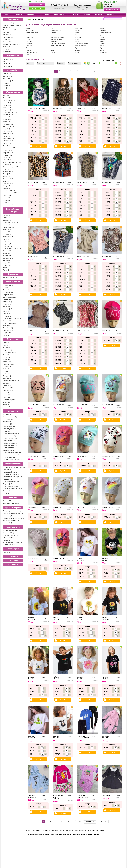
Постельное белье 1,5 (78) (12, 472)
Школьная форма (31, 52)
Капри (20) (6, 129)
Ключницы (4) (8, 424)
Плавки (102, 41)
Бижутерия (13, 498)
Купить (38, 146)
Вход (31, 2)
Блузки (53, 29)
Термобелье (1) (8, 328)
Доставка (98, 14)
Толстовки (103, 46)
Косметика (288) (8, 516)
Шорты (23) (7, 263)
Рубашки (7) (7, 378)
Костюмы (54, 35)
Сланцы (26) (7, 40)
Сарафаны (103, 44)
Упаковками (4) (8, 205)
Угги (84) (6, 49)
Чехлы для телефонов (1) (11, 455)
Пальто (77, 41)
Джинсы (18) (7, 300)
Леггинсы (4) (7, 367)
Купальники (103, 35)
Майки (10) (7, 311)
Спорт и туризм (13, 549)
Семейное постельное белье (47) (14, 489)
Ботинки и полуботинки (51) (12, 25)
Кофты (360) (7, 120)
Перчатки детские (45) (10, 429)
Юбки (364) (7, 200)
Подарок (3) (7, 431)
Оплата (87, 14)
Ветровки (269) (8, 295)
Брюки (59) (7, 218)
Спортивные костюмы (58, 44)
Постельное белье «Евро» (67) (13, 477)
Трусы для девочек (81, 46)
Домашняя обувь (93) (10, 30)
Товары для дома (13, 527)
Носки (28, 39)
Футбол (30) (7, 553)
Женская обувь (13, 19)
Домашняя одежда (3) (10, 352)
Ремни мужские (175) (10, 438)
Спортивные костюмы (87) (12, 381)
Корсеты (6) (7, 136)
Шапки (53, 50)
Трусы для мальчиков (57, 46)
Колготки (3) (7, 355)
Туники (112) (7, 176)
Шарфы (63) (7, 288)
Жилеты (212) (7, 302)
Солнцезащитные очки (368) (12, 453)
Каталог (19, 14)
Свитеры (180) (8, 165)
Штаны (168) (7, 265)
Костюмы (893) (8, 362)
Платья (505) (7, 242)
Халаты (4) (6, 261)
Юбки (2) (6, 405)
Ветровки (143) (8, 153)
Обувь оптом (13, 557)
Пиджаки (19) (7, 244)
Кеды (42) (6, 33)
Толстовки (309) (8, 179)
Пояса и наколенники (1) (11, 434)
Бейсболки (79, 29)
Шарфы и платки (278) (10, 193)
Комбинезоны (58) (9, 134)
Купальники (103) (9, 139)
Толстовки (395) (8, 326)
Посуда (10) (7, 540)
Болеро (102, 29)
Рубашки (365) (8, 160)
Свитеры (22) (7, 251)
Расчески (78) (7, 523)
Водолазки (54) (8, 292)
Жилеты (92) (7, 117)
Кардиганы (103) (8, 227)
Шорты (102, 50)
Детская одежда (13, 339)
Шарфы (78, 50)
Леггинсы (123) (8, 141)
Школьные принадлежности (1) (13, 460)
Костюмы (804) (8, 234)
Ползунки (54, 41)
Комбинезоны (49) (9, 364)
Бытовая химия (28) (9, 545)
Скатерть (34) (7, 491)
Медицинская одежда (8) (11, 278)
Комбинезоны (80, 35)
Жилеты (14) (7, 225)
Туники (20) (7, 253)
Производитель (74, 63)
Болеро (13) (7, 105)
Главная (8, 14)
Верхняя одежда (56, 31)
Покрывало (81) (8, 479)
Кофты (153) (7, 304)
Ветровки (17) (8, 350)
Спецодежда (13, 274)
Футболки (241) (8, 258)
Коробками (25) (8, 51)
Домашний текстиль (13, 464)
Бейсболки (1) (8, 108)
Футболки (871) (8, 330)
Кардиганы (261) (8, 127)
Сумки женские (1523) (10, 446)
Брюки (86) (7, 343)
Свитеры (29, 46)
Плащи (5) (6, 203)
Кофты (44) (7, 359)
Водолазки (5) (8, 220)
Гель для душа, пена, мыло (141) (13, 511)
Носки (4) (6, 371)
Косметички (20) (8, 422)
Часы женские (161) (10, 457)
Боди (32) (6, 96)
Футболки (78, 48)
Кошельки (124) (8, 419)
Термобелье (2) (8, 172)
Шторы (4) (6, 493)
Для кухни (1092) (9, 533)
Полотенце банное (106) (11, 482)
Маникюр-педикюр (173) (11, 521)
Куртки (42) (7, 357)
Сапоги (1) (6, 86)
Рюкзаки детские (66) (10, 443)
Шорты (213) (7, 333)
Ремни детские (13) (9, 441)
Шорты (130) (7, 196)
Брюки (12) (7, 290)
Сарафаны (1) (7, 383)
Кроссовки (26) (8, 59)
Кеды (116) (7, 79)
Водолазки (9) (8, 348)
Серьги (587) (7, 501)
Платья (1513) (7, 150)
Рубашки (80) (7, 316)
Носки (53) (6, 314)
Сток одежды (13, 561)
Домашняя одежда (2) (10, 297)
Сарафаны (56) (8, 169)
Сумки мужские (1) (9, 448)
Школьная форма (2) (10, 400)
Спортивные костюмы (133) (12, 249)
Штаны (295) (7, 198)
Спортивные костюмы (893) (12, 319)
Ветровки (103, 31)
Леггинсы (78, 37)
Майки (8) (6, 369)
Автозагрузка (102, 822)
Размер (60, 63)
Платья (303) (7, 374)
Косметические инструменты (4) (13, 518)
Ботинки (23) (7, 74)
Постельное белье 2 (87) (11, 474)
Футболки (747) (8, 184)
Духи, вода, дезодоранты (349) (13, 513)
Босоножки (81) (8, 76)
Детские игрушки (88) (10, 417)
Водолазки (79, 31)
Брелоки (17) (7, 415)
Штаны (53, 52)
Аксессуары (13, 411)
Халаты (28, 50)
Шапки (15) (7, 393)
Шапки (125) (7, 335)
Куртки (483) (7, 307)
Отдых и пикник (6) (9, 538)
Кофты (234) (7, 230)
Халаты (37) (7, 188)
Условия (76, 14)
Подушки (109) (8, 484)
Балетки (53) (7, 28)
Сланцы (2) (7, 83)
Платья (77, 39)
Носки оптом (13, 565)
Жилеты (29, 54)
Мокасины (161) (8, 37)
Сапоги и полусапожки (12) (12, 44)
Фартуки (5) (7, 186)
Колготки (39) (7, 131)
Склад (44, 109)
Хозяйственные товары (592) (12, 543)
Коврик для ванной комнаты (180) (14, 467)
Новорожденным (56, 39)
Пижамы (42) (7, 376)
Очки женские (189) (10, 427)
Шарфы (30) (7, 395)
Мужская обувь (13, 56)
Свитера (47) (7, 321)
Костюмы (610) (8, 309)
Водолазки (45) (8, 110)
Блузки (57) (7, 215)
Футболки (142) (8, 390)
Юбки (77, 52)
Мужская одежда (13, 282)
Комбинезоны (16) (9, 237)
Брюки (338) (7, 103)
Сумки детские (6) (9, 450)
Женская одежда (13, 92)
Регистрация (38, 2)
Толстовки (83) (8, 256)
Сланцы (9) (7, 64)
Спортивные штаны (81, 44)
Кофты (28, 35)
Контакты (110, 14)
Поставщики (44, 14)
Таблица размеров (61, 14)
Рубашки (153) (8, 246)
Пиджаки (29, 41)
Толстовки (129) (8, 388)
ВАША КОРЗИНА (110, 2)
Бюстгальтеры (31, 31)
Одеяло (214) (7, 470)
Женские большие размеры (13, 210)
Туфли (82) (6, 47)
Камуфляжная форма (57, 37)
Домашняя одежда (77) (10, 223)
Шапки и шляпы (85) (10, 191)
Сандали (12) (7, 42)
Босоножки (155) (9, 23)
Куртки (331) (7, 122)
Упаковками (103, 52)
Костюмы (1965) (8, 124)
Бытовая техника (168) (10, 531)
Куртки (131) (7, 232)
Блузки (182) (7, 98)
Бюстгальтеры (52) (9, 100)
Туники (28, 48)
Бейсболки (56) (8, 285)
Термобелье (54, 48)
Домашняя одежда (32, 33)
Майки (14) (7, 239)
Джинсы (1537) (8, 115)
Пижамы (102, 39)
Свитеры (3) (7, 386)
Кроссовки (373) (8, 35)
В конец (92, 71)
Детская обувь (13, 70)
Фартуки (102, 48)
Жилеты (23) (7, 407)
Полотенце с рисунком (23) (12, 486)
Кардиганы (30, 37)
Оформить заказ (112, 10)
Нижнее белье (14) (9, 148)
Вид (28, 63)
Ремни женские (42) (10, 436)
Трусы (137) (7, 174)
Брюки (28, 29)
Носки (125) (7, 146)
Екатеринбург (82, 7)
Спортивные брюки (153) (11, 167)
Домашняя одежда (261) (11, 112)
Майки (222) (7, 143)
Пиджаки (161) (8, 155)
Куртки (77, 33)
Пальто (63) (7, 157)
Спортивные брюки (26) (11, 323)
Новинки (31, 14)
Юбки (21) (6, 268)
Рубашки (29, 44)
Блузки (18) (7, 345)
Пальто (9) (6, 270)
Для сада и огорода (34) (11, 535)
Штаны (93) (7, 402)
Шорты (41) (7, 397)
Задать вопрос (37, 5)
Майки (102, 37)
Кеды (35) (6, 61)
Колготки (54, 33)
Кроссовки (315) (8, 81)
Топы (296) (7, 181)
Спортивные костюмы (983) (12, 162)
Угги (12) (6, 88)
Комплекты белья (105, 33)
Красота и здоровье (13, 508)
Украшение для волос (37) (12, 503)
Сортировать (42, 63)
